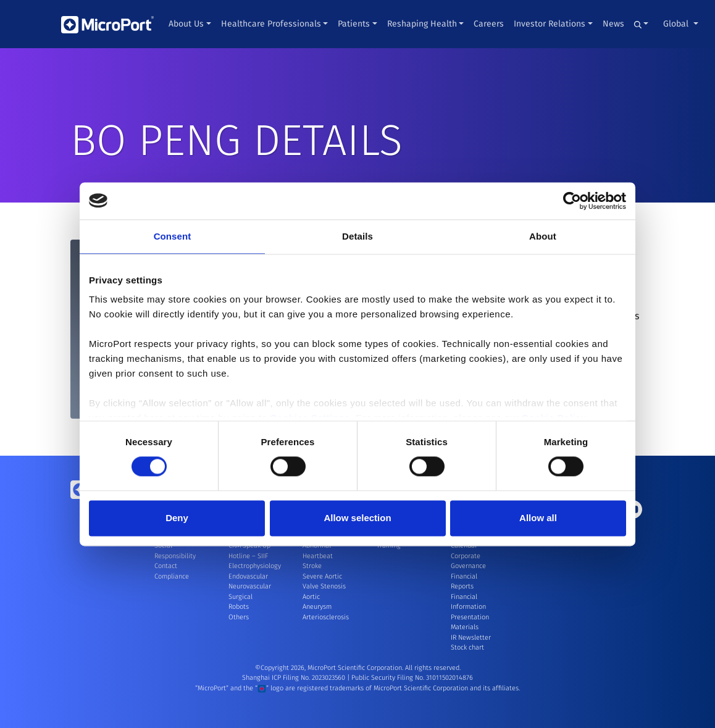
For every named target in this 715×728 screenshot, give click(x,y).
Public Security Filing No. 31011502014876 (412, 678)
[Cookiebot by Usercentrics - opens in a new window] (572, 201)
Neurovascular (250, 586)
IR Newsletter (471, 638)
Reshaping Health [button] (422, 24)
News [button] (613, 24)
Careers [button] (489, 24)
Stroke (312, 566)
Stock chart (467, 647)
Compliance (172, 576)
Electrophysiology (255, 566)
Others (239, 617)
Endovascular (248, 576)
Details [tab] (357, 236)
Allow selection (357, 518)
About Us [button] (186, 24)
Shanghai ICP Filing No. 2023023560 (295, 678)
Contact (166, 566)
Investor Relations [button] (550, 24)
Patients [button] (354, 24)
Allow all (538, 518)
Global (677, 24)
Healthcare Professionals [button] (271, 24)
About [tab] (543, 236)
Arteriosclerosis (326, 617)
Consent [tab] (173, 236)
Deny (177, 518)
